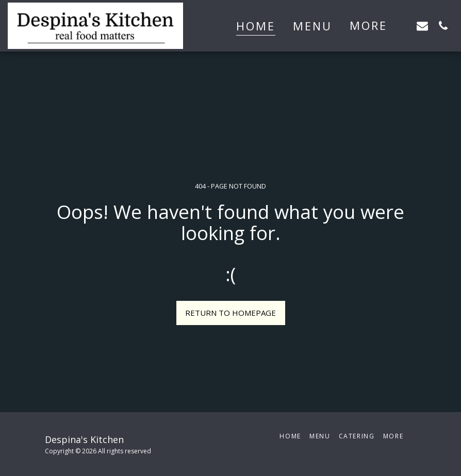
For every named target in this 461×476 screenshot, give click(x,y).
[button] (422, 25)
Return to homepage (230, 313)
